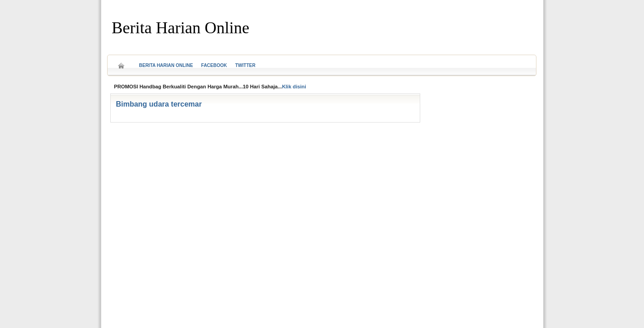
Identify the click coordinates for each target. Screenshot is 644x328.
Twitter (245, 65)
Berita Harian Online (180, 28)
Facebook (214, 65)
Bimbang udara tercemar (159, 104)
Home (121, 63)
